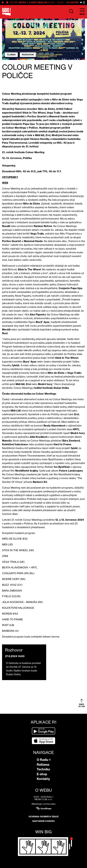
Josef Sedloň (38, 2)
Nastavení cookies (43, 821)
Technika (43, 769)
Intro (23, 2)
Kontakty (43, 779)
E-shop (42, 774)
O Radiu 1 (44, 760)
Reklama (43, 765)
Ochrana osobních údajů (43, 817)
